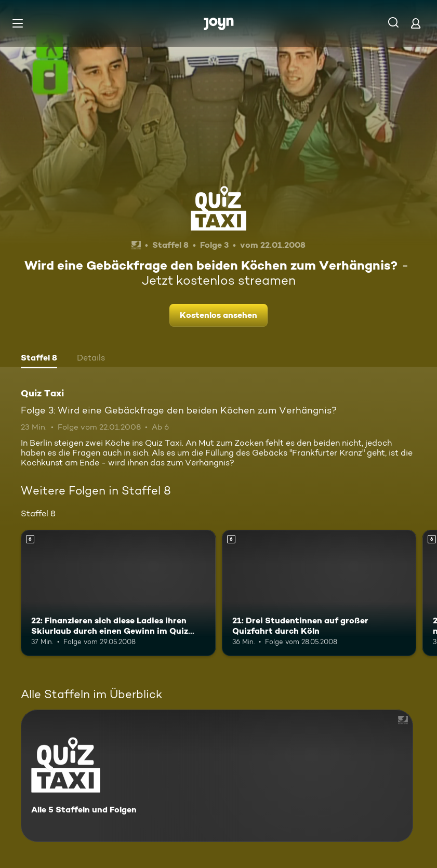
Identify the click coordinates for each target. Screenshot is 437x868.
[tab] (39, 359)
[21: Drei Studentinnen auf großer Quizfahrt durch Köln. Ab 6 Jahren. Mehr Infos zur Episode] (319, 593)
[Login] (416, 23)
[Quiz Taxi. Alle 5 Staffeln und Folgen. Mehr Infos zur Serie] (217, 776)
